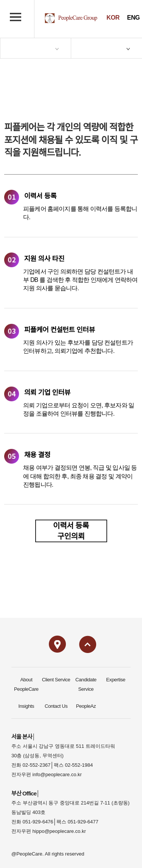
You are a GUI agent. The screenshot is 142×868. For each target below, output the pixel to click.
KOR (113, 18)
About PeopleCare (26, 684)
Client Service (56, 680)
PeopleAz (86, 706)
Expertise (116, 680)
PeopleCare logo (71, 18)
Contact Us (56, 706)
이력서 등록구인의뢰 (71, 531)
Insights (27, 706)
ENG (133, 18)
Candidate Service (86, 684)
